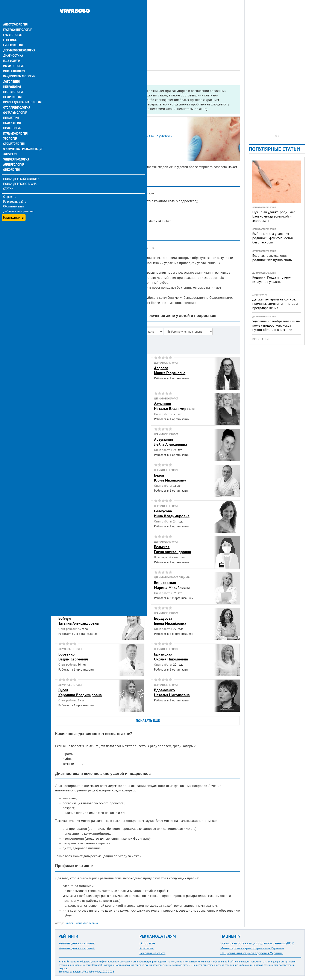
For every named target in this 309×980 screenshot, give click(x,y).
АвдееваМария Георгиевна (170, 370)
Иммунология (13, 57)
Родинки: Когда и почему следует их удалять (271, 279)
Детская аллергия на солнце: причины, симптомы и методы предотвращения (275, 303)
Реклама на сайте (15, 191)
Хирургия (10, 144)
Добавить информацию (19, 201)
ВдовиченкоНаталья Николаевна (172, 692)
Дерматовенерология (19, 41)
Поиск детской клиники (22, 169)
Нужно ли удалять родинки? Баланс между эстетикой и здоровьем (273, 216)
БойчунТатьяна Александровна (79, 621)
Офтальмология (15, 103)
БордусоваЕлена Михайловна (170, 621)
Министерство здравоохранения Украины (252, 948)
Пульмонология (15, 123)
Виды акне (70, 131)
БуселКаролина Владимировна (80, 692)
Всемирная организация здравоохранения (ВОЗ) (257, 943)
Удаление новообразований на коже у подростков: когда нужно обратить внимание (276, 325)
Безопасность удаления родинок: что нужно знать (272, 258)
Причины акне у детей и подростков (90, 126)
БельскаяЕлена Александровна (173, 549)
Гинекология (13, 36)
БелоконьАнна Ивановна (72, 513)
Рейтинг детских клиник (77, 943)
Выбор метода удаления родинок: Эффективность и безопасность (273, 238)
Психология (12, 118)
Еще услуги (12, 51)
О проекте (10, 186)
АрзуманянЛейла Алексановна (171, 442)
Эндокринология (15, 149)
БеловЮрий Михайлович (170, 478)
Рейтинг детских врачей (77, 948)
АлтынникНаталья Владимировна (174, 406)
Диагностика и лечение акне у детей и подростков (100, 151)
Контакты (147, 948)
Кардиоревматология (19, 67)
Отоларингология (16, 98)
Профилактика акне (77, 156)
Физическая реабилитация (22, 139)
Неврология (12, 77)
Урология (10, 129)
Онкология (11, 159)
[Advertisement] (148, 30)
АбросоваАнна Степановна (73, 370)
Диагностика (13, 46)
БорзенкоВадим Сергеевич (73, 657)
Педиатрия (11, 108)
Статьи (9, 178)
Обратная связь (14, 196)
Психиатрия (12, 113)
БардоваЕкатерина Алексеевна (77, 478)
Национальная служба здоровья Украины (252, 953)
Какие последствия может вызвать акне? (93, 146)
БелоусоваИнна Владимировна (172, 513)
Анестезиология (15, 15)
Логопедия (11, 72)
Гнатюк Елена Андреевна (81, 923)
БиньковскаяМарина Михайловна (172, 585)
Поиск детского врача (20, 173)
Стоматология (14, 134)
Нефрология (12, 87)
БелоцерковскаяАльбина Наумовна (75, 549)
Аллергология (14, 154)
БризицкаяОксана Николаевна (171, 657)
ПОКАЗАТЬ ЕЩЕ (148, 721)
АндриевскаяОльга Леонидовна (74, 442)
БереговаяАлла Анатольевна (74, 585)
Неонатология (13, 82)
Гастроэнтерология (17, 21)
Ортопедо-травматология (22, 93)
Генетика (10, 31)
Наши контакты (14, 206)
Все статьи (261, 339)
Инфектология (14, 62)
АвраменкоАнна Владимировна (76, 406)
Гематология (13, 26)
